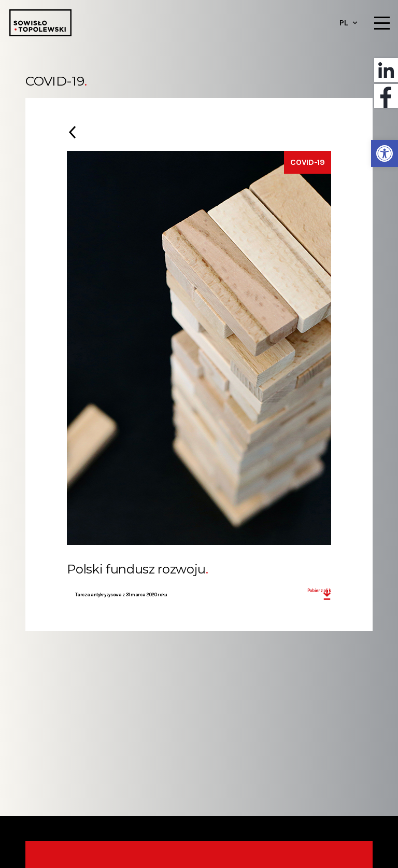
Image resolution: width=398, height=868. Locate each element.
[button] (385, 153)
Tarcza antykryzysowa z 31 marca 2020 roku (121, 595)
